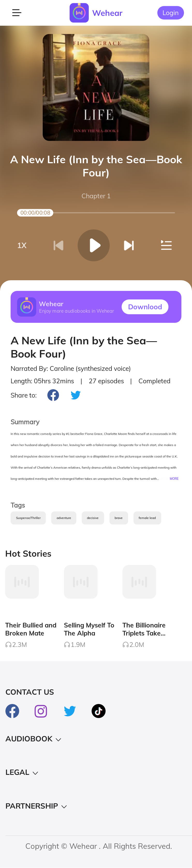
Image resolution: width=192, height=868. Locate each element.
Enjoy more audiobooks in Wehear (77, 311)
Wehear (107, 13)
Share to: (24, 395)
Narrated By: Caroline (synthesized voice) (71, 368)
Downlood (145, 307)
